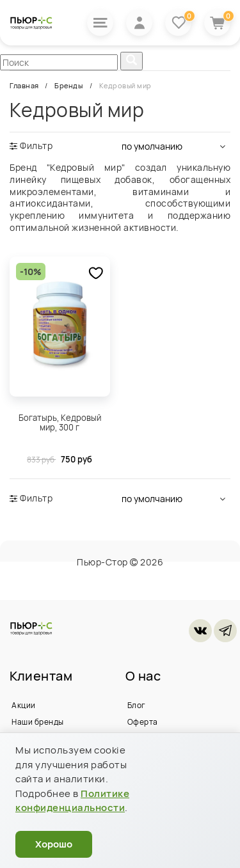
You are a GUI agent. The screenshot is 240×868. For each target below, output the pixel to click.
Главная (25, 85)
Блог (137, 705)
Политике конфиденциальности (72, 801)
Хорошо (54, 844)
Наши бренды (38, 722)
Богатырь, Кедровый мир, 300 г (60, 423)
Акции (24, 705)
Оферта (143, 722)
